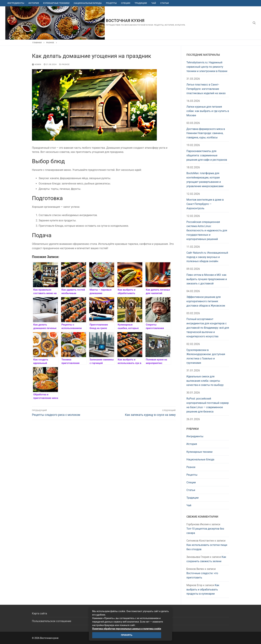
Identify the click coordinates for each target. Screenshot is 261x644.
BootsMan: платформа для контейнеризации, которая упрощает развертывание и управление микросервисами (205, 180)
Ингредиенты (195, 436)
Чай (189, 505)
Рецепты (192, 475)
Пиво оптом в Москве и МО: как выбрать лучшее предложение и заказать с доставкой (207, 279)
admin (37, 64)
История (192, 444)
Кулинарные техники (199, 452)
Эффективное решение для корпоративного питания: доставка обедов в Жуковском (206, 301)
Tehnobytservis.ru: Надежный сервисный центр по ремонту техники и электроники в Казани (207, 67)
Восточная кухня (125, 21)
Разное (50, 43)
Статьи (191, 490)
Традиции (193, 498)
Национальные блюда (200, 459)
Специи (191, 482)
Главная (37, 43)
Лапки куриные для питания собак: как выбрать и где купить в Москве (208, 111)
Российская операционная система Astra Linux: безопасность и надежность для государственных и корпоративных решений (207, 231)
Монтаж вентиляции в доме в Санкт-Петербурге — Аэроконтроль (205, 204)
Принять (127, 635)
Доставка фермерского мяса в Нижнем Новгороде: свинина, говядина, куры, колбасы (206, 133)
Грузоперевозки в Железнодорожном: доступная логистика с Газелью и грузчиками (206, 357)
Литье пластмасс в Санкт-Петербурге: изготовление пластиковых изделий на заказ (206, 89)
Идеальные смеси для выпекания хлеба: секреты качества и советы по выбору (205, 381)
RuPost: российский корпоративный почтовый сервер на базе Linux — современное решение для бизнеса (208, 405)
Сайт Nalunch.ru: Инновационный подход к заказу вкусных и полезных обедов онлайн (207, 257)
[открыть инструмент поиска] (254, 23)
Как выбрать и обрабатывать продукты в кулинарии (203, 590)
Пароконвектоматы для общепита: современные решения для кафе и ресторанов (207, 155)
